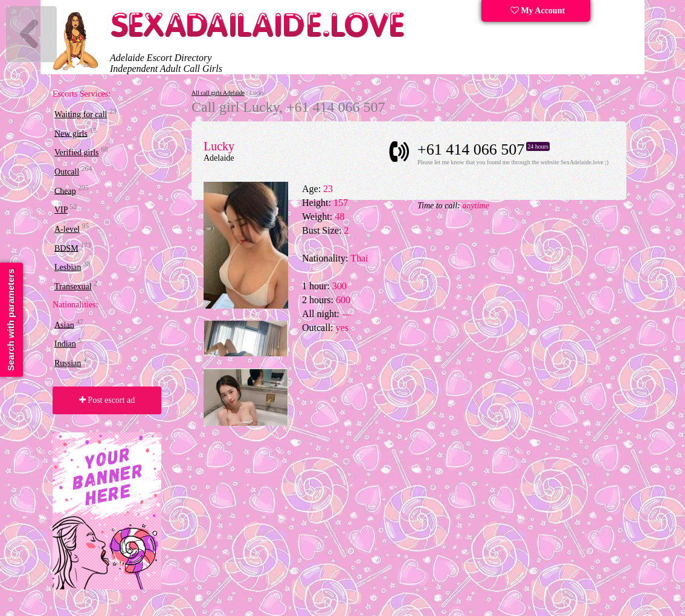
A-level (67, 229)
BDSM (66, 248)
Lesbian (68, 267)
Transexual (73, 287)
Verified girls (76, 152)
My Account (538, 11)
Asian (64, 325)
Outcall (67, 172)
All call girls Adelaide (218, 93)
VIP (61, 210)
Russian (68, 363)
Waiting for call (81, 114)
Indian (65, 344)
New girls (71, 133)
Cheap (65, 191)
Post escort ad (107, 400)
